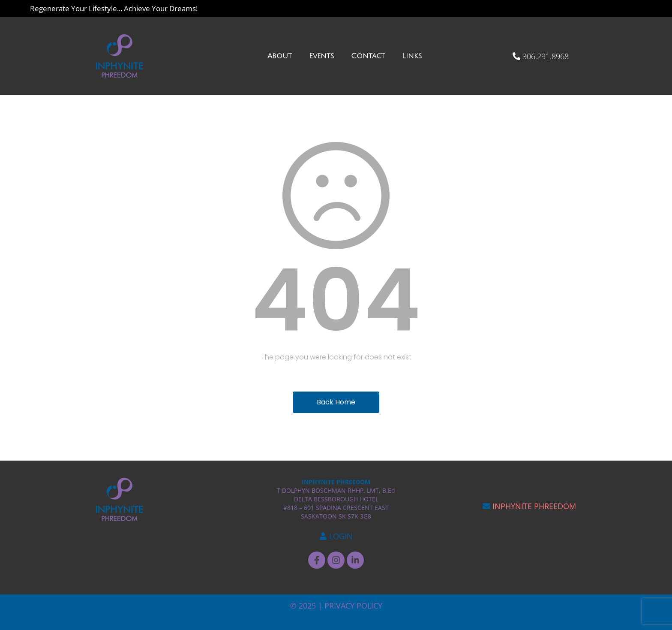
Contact (368, 56)
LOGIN (341, 536)
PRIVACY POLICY (353, 606)
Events (321, 56)
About (280, 56)
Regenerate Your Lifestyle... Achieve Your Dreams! (114, 8)
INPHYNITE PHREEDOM (534, 506)
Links (412, 56)
